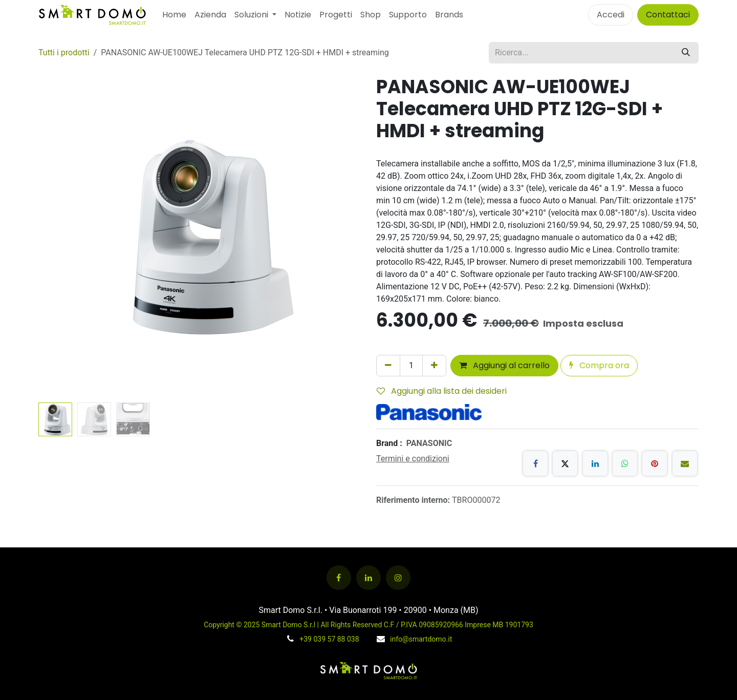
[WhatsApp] (625, 463)
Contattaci (668, 15)
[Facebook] (535, 463)
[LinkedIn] (595, 463)
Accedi (611, 15)
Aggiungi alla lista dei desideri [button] (442, 391)
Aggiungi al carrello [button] (504, 365)
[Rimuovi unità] (388, 366)
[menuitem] (174, 15)
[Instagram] (398, 578)
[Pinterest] (655, 463)
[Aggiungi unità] (434, 366)
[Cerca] (686, 53)
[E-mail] (685, 463)
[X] (565, 463)
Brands (449, 15)
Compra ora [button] (599, 365)
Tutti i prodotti (64, 52)
